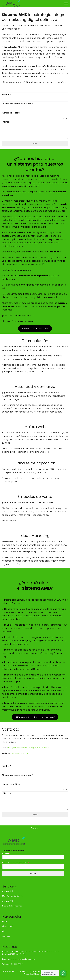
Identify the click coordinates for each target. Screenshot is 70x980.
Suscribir (33, 873)
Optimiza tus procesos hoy (35, 328)
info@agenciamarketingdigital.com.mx (29, 748)
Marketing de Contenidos (13, 896)
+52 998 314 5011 (20, 753)
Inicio (5, 921)
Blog (4, 931)
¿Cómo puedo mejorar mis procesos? (35, 717)
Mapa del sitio (40, 974)
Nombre (6, 854)
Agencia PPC (8, 901)
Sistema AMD (8, 926)
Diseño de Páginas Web (12, 906)
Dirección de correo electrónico (16, 863)
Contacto (6, 936)
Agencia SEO (8, 891)
